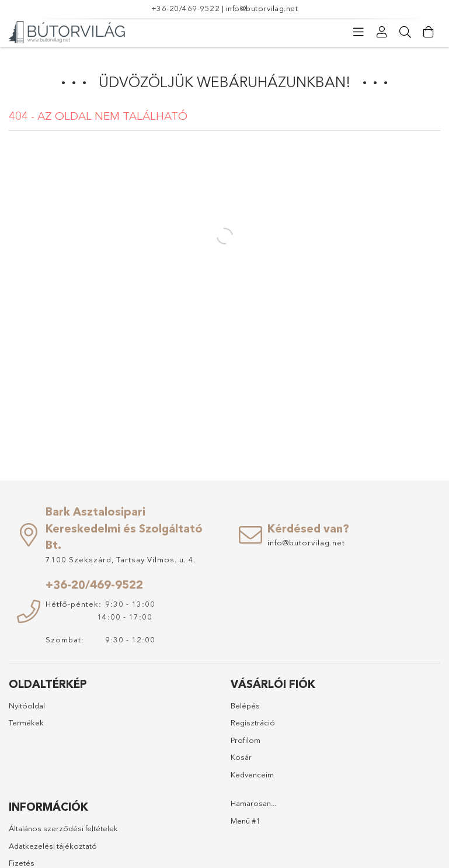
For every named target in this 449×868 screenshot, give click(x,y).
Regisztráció (253, 722)
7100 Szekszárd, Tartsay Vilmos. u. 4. (121, 559)
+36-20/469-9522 (186, 8)
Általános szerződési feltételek (63, 828)
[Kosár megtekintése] (429, 32)
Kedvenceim (252, 774)
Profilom (246, 740)
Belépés (245, 706)
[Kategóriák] (358, 32)
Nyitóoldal (27, 706)
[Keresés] (405, 32)
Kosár (241, 757)
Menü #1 (246, 821)
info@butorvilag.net (262, 8)
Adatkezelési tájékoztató (53, 846)
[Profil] (382, 32)
